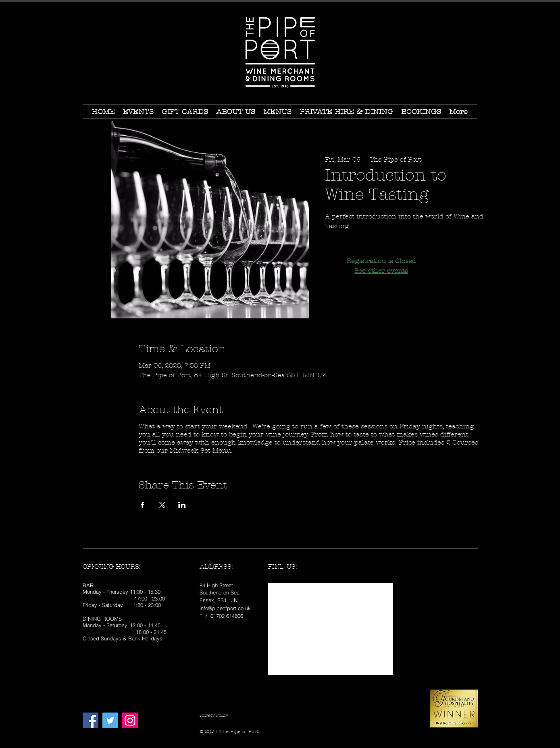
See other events (381, 271)
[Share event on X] (162, 505)
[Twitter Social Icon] (110, 720)
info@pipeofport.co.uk (225, 608)
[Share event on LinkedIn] (182, 505)
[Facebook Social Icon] (91, 720)
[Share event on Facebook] (143, 505)
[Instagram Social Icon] (130, 720)
